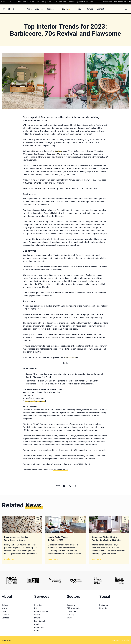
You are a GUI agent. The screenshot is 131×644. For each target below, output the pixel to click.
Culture (5, 605)
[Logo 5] (98, 580)
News (4, 608)
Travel (70, 618)
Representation (41, 611)
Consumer (71, 611)
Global (37, 631)
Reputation (39, 627)
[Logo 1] (12, 580)
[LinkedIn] (9, 9)
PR (35, 608)
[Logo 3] (55, 580)
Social (37, 615)
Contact (5, 618)
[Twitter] (13, 9)
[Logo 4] (76, 580)
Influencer (39, 618)
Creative (38, 624)
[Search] (126, 9)
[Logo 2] (33, 580)
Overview (38, 605)
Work (4, 611)
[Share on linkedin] (64, 486)
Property (71, 615)
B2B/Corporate (73, 608)
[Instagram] (4, 9)
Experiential (40, 621)
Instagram (104, 605)
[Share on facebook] (75, 486)
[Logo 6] (119, 580)
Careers (5, 615)
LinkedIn (103, 608)
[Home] (66, 9)
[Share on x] (70, 486)
